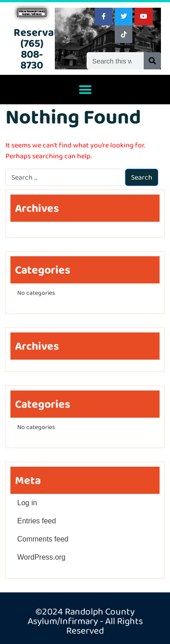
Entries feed (36, 521)
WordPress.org (41, 557)
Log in (27, 503)
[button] (85, 90)
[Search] (152, 61)
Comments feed (43, 539)
